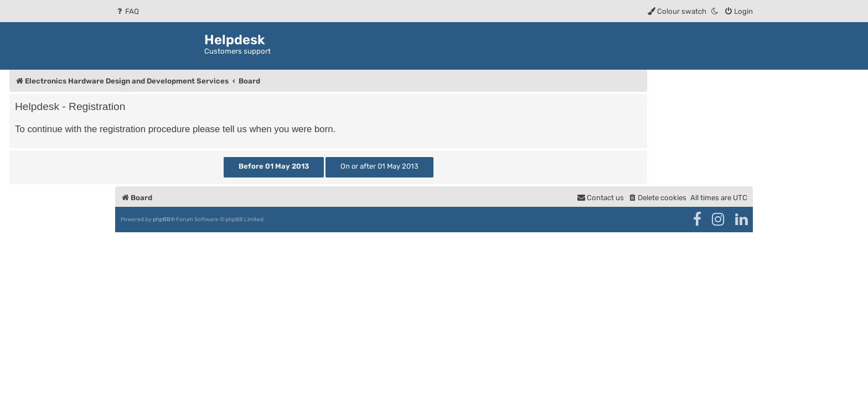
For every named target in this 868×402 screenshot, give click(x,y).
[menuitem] (127, 11)
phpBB (162, 220)
